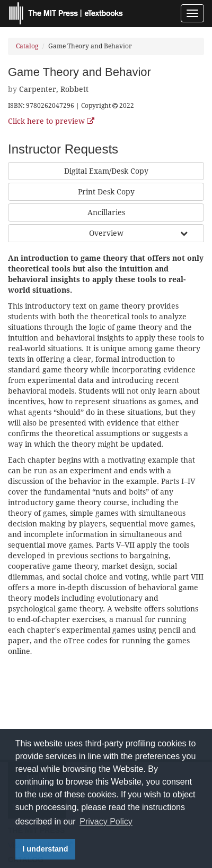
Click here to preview (51, 121)
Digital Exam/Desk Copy (106, 171)
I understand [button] (45, 849)
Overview (106, 233)
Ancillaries (106, 212)
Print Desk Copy (106, 192)
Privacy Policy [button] (106, 822)
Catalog (27, 46)
